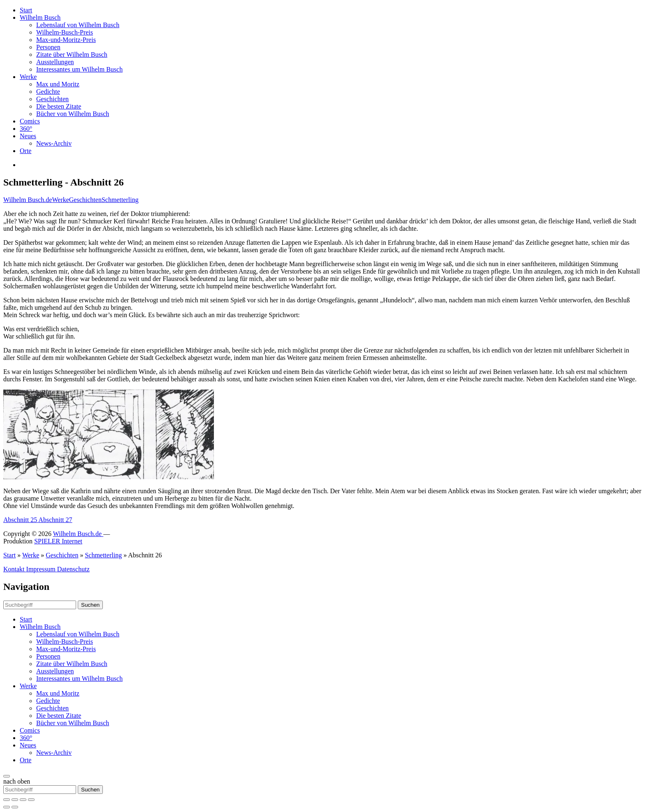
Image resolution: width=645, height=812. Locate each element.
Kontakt (15, 569)
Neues (28, 136)
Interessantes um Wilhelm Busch (79, 69)
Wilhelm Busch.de (28, 200)
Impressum (42, 569)
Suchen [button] (90, 605)
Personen (48, 47)
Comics (30, 121)
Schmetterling (120, 200)
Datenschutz (73, 569)
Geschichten (52, 99)
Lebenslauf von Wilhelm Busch (78, 25)
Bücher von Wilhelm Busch (73, 114)
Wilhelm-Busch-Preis (65, 32)
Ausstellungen (55, 62)
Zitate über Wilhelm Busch (72, 55)
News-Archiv (54, 143)
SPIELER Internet (58, 541)
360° (26, 129)
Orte (26, 151)
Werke (28, 77)
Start (26, 10)
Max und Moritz (58, 84)
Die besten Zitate (59, 106)
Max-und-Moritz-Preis (66, 40)
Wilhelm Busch (40, 17)
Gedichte (48, 92)
